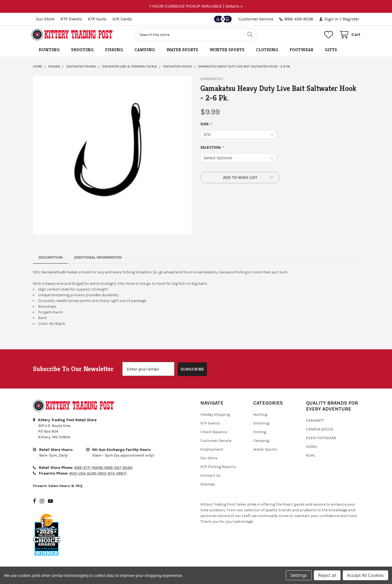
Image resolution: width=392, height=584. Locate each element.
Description (51, 259)
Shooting (82, 51)
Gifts (331, 51)
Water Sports (182, 51)
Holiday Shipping (215, 416)
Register (351, 19)
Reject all (327, 575)
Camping (145, 51)
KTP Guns (97, 19)
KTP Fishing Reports (218, 468)
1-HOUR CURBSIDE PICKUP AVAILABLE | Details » (196, 6)
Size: (206, 126)
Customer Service (256, 19)
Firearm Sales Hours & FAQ (58, 487)
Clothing (267, 51)
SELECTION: (212, 149)
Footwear (301, 51)
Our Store (45, 19)
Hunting (49, 51)
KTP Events (71, 19)
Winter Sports (227, 51)
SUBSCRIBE (192, 371)
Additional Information (98, 259)
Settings (299, 575)
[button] (240, 179)
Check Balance (214, 434)
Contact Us (210, 477)
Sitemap (208, 486)
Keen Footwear (321, 440)
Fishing (114, 51)
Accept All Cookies (365, 575)
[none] (112, 157)
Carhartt (315, 422)
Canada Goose (320, 431)
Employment (212, 451)
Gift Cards (122, 19)
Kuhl (311, 457)
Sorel (312, 448)
